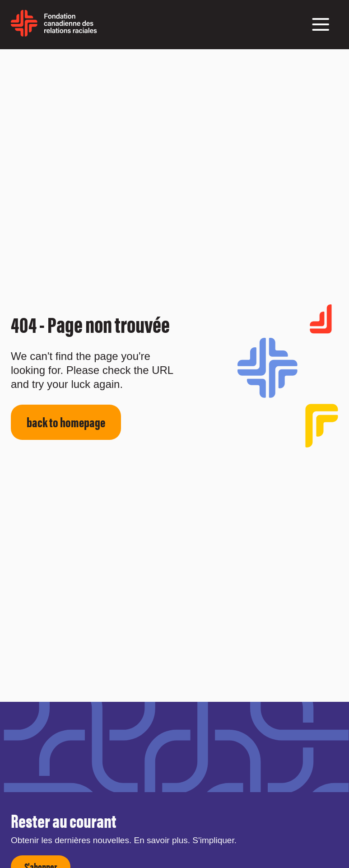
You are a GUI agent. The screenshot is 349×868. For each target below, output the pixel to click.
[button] (321, 24)
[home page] (54, 33)
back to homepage (66, 422)
